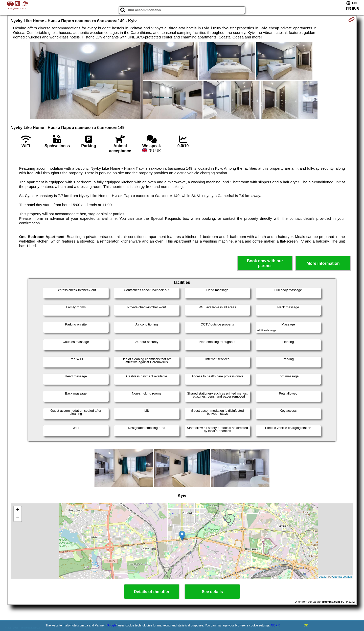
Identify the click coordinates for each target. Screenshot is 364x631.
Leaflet (323, 577)
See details (212, 592)
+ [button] (18, 510)
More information (323, 263)
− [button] (18, 518)
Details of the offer (152, 592)
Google (112, 625)
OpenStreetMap (342, 577)
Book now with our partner (265, 263)
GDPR (275, 625)
